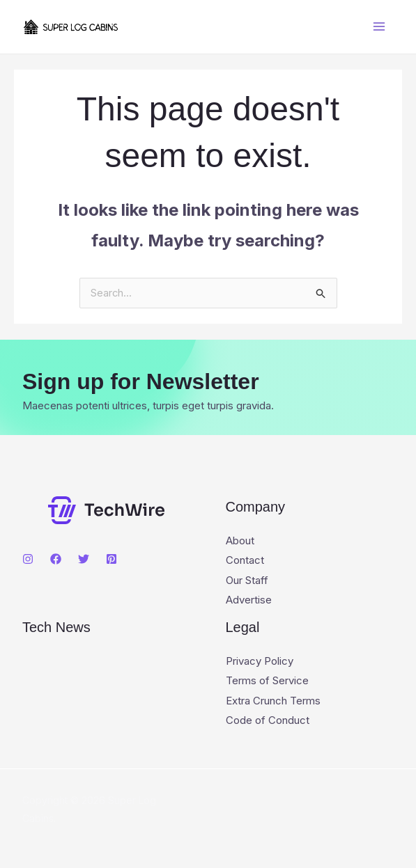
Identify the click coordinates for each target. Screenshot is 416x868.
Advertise (249, 600)
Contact (245, 561)
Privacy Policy (260, 660)
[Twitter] (84, 560)
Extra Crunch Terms (273, 699)
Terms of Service (267, 680)
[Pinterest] (111, 560)
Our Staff (247, 580)
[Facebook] (56, 560)
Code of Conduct (268, 719)
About (240, 541)
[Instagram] (28, 560)
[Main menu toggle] (379, 27)
